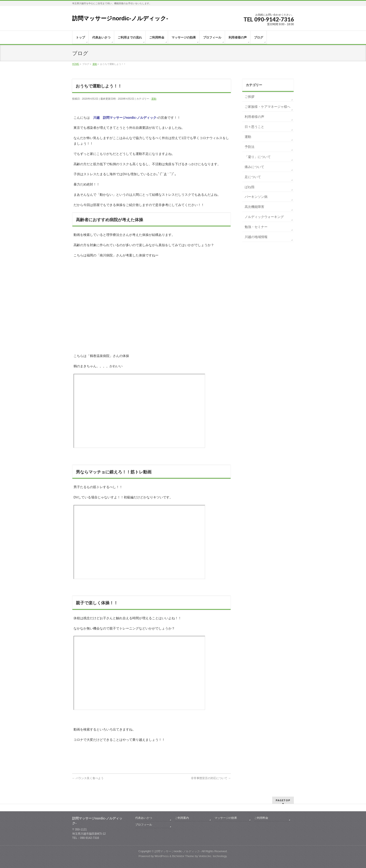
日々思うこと (254, 127)
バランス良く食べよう (88, 778)
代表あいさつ (144, 818)
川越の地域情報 (256, 237)
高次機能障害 (254, 207)
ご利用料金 (261, 818)
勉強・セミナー (256, 227)
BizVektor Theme (183, 856)
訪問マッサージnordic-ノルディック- (120, 18)
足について (253, 177)
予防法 (250, 147)
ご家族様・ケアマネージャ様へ (267, 107)
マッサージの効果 (226, 818)
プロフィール (144, 825)
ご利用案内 (182, 818)
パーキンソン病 (256, 197)
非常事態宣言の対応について (211, 778)
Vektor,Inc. (205, 856)
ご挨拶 (250, 97)
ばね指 (250, 187)
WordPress (162, 856)
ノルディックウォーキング (264, 217)
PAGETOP (283, 800)
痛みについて (254, 167)
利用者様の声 (254, 117)
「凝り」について (258, 157)
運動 (154, 99)
